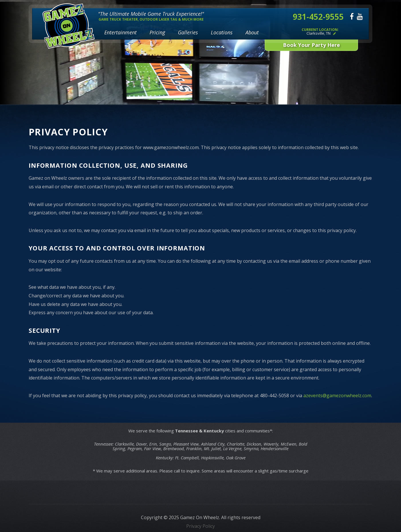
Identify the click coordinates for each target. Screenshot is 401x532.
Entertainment (120, 32)
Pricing (157, 32)
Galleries (188, 32)
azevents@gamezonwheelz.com (337, 395)
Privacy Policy (200, 526)
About (252, 32)
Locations (222, 32)
